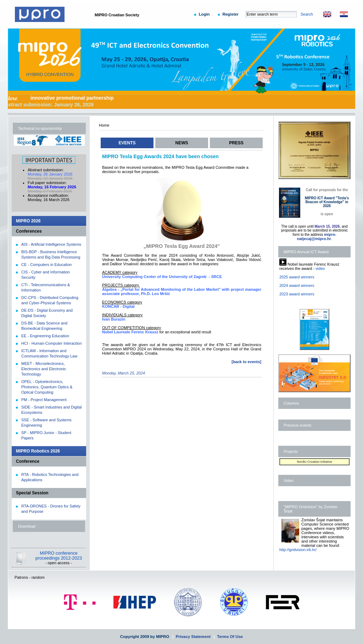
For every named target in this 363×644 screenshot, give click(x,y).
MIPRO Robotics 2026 (38, 451)
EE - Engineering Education (45, 336)
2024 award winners (297, 285)
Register (231, 14)
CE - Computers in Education (46, 265)
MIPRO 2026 (28, 221)
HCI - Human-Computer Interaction (52, 343)
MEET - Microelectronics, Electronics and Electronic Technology (44, 369)
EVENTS (127, 143)
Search (307, 14)
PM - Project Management (44, 400)
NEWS (182, 143)
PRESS (236, 143)
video (320, 268)
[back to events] (246, 362)
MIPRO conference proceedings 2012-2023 (59, 556)
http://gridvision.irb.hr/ (298, 550)
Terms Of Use (230, 637)
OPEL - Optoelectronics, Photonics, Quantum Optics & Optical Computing (47, 387)
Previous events (297, 425)
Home (104, 125)
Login (204, 14)
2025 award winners (297, 277)
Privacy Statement (193, 637)
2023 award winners (297, 294)
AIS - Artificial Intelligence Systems (51, 244)
